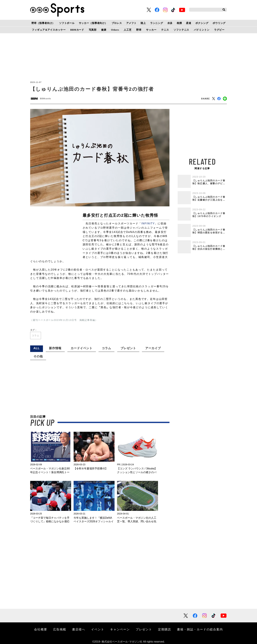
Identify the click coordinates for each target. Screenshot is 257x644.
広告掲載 (60, 629)
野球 (139, 30)
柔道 (189, 23)
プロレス (117, 23)
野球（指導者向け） (43, 23)
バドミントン (202, 30)
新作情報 (55, 348)
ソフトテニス (181, 30)
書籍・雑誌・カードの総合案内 (200, 629)
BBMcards (45, 99)
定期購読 (165, 629)
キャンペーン (120, 629)
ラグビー (219, 30)
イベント (98, 629)
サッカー (151, 30)
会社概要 (41, 629)
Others (115, 30)
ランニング (157, 23)
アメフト (131, 23)
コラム (36, 335)
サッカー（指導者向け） (93, 23)
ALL (37, 348)
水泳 (170, 23)
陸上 (143, 23)
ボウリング (219, 23)
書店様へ (79, 629)
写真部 (93, 30)
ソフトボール (67, 23)
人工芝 (128, 30)
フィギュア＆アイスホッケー (49, 30)
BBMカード (77, 30)
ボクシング (202, 23)
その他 (38, 356)
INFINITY (148, 223)
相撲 (179, 23)
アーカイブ (153, 348)
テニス (165, 30)
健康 (104, 30)
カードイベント (82, 348)
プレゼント (128, 348)
